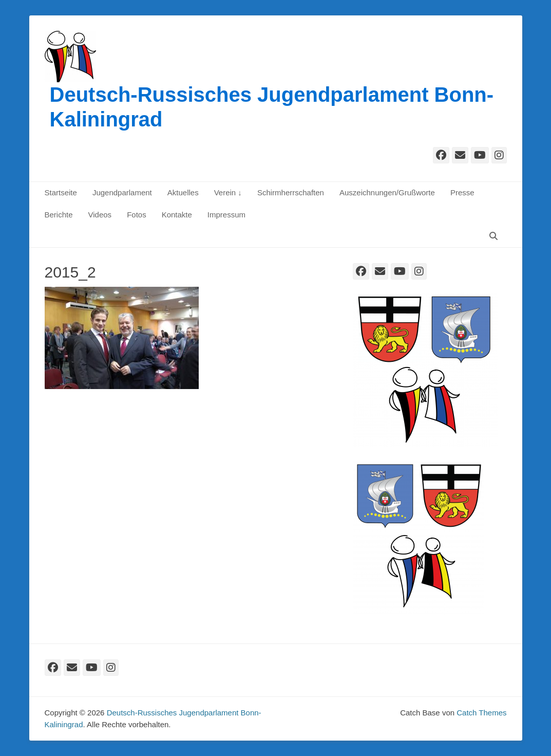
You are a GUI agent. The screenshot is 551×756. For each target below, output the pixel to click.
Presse (462, 192)
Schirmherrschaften (291, 192)
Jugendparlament (122, 192)
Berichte (59, 215)
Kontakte (177, 215)
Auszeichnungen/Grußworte (387, 192)
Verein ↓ (228, 192)
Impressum (226, 215)
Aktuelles (183, 192)
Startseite (61, 192)
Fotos (137, 215)
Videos (100, 215)
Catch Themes (481, 713)
